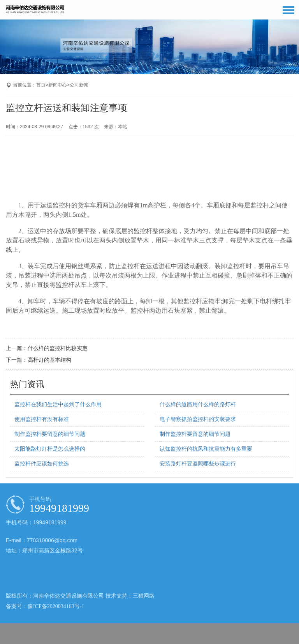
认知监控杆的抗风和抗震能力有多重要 (206, 449)
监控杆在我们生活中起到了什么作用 (58, 404)
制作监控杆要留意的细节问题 (50, 434)
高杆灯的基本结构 (49, 360)
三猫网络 (144, 596)
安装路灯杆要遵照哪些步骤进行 (198, 464)
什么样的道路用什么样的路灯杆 (198, 404)
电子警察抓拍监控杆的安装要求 (198, 419)
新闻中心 (58, 85)
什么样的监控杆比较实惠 (58, 348)
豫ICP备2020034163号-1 (56, 606)
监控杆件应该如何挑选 (42, 464)
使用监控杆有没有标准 (42, 419)
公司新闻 (79, 85)
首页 (41, 85)
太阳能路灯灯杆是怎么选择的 (50, 449)
